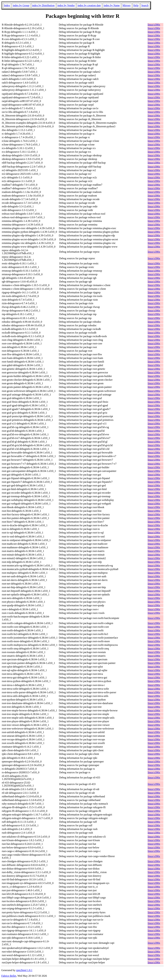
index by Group (21, 5)
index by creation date (89, 5)
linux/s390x (154, 25)
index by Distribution (43, 5)
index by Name (112, 5)
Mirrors (127, 5)
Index (7, 5)
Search (145, 5)
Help (136, 5)
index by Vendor (66, 5)
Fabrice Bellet (9, 976)
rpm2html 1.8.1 (24, 970)
